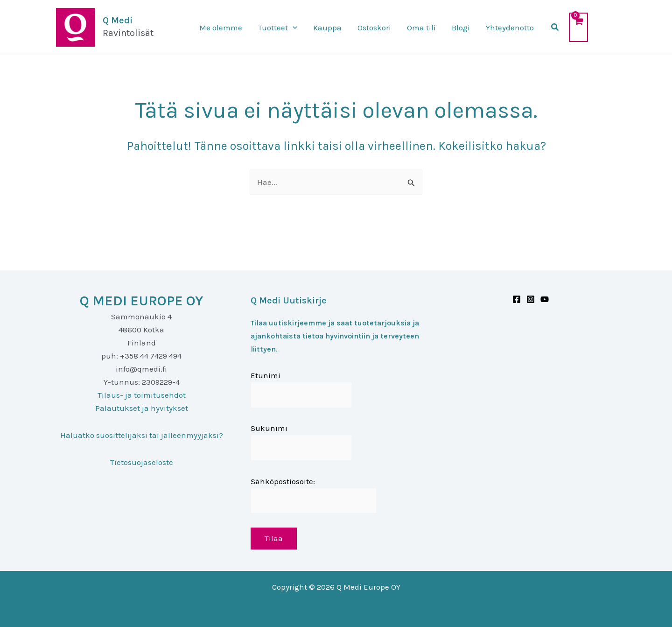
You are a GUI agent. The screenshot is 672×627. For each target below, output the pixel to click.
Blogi (461, 28)
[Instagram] (531, 299)
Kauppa (327, 28)
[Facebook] (517, 299)
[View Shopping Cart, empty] (578, 28)
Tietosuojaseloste (142, 462)
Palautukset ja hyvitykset (142, 408)
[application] (293, 28)
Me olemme (221, 28)
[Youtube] (545, 299)
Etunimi (266, 375)
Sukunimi (269, 428)
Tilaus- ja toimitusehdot (142, 395)
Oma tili (421, 28)
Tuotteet (278, 28)
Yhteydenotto (510, 28)
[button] (555, 28)
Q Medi (118, 20)
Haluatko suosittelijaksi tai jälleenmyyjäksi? (142, 435)
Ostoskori (374, 28)
